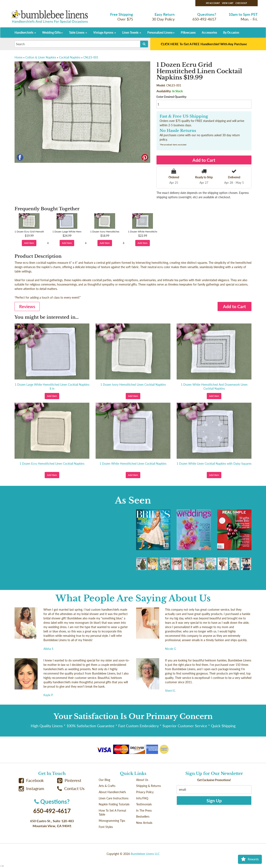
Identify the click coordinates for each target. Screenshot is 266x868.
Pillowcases (188, 32)
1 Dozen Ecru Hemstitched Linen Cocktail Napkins (52, 464)
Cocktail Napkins (70, 57)
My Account (213, 3)
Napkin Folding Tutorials (114, 804)
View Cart (228, 3)
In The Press (144, 810)
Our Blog (104, 780)
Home (18, 57)
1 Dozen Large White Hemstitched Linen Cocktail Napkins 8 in (52, 387)
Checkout (241, 3)
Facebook (31, 780)
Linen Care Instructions (114, 798)
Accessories (209, 32)
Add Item (29, 243)
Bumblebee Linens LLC (145, 854)
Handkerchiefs (25, 32)
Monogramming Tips (112, 821)
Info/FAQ (142, 798)
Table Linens (78, 32)
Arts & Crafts (107, 786)
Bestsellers (143, 816)
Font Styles (106, 827)
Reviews (27, 306)
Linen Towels (132, 32)
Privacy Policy (145, 792)
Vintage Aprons (105, 32)
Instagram (31, 788)
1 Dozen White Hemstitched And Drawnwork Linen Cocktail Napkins (214, 387)
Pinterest (69, 780)
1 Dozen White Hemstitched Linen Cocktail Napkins (133, 464)
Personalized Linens (161, 32)
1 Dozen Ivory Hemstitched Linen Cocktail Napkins (133, 385)
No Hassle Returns (178, 131)
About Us (142, 780)
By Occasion (231, 32)
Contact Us (71, 788)
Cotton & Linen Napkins (41, 57)
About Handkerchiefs (112, 792)
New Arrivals (144, 823)
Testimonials (144, 804)
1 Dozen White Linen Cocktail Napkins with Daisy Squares (214, 464)
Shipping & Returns (148, 786)
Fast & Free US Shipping (184, 116)
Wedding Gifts (52, 32)
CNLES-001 (91, 57)
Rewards (250, 859)
